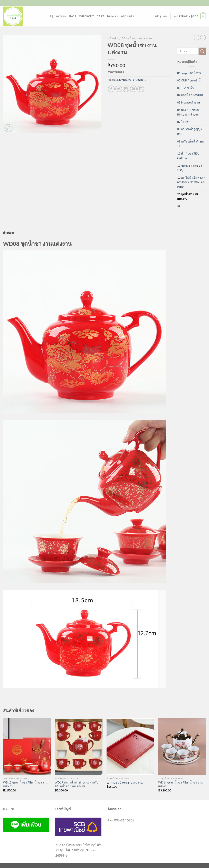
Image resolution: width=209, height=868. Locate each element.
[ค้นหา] (52, 16)
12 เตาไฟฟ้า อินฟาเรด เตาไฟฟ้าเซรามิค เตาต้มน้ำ (191, 182)
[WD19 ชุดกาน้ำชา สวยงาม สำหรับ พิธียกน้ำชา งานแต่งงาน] (79, 747)
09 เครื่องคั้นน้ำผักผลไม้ (190, 144)
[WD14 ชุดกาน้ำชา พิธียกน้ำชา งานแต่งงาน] (182, 747)
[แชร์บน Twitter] (119, 89)
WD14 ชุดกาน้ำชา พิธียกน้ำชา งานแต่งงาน (180, 784)
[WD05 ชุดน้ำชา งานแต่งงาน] (130, 747)
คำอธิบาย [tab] (9, 233)
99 (179, 206)
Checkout (86, 16)
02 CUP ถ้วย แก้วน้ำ (190, 80)
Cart (100, 16)
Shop (72, 16)
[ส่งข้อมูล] (202, 51)
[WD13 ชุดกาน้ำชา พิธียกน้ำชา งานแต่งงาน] (27, 747)
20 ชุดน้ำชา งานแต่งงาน (137, 38)
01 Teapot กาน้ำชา (189, 73)
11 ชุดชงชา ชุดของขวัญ (190, 168)
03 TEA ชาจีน (186, 88)
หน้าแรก (61, 16)
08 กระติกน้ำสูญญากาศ (190, 131)
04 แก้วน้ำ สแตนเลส (190, 95)
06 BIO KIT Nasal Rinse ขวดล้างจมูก (189, 112)
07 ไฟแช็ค (184, 122)
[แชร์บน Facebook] (111, 89)
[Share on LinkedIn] (141, 89)
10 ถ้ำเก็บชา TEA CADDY (188, 156)
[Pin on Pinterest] (133, 89)
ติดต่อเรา (112, 16)
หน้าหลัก (113, 38)
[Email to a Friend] (126, 89)
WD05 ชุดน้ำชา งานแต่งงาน (125, 783)
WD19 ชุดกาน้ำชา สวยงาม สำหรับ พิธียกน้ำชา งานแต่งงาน (77, 784)
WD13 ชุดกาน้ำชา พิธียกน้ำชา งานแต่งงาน (25, 784)
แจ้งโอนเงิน (127, 16)
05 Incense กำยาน (189, 102)
